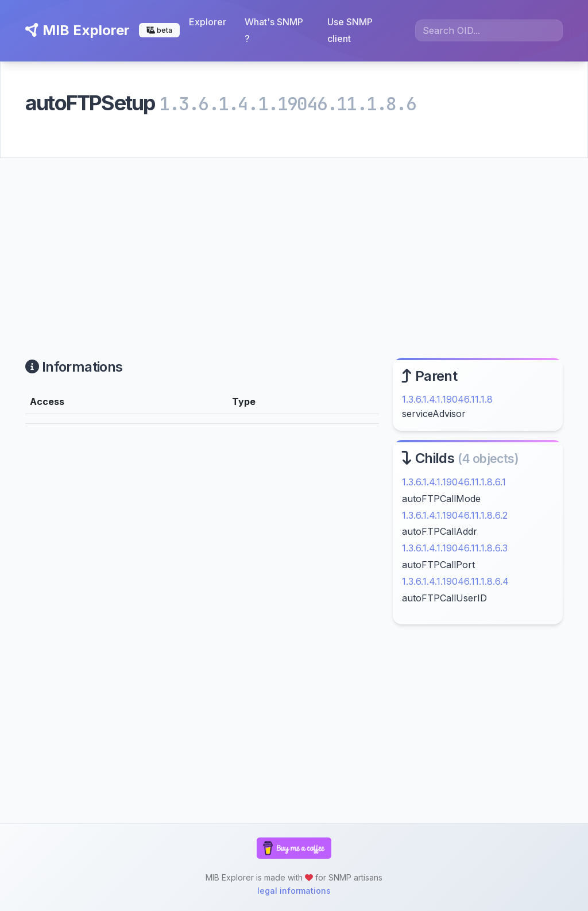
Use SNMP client (350, 30)
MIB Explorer (78, 30)
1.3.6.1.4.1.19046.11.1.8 (447, 399)
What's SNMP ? (274, 30)
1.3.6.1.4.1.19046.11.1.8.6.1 (454, 482)
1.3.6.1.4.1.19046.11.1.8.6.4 (455, 581)
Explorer (208, 22)
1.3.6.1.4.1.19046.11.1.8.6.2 (455, 515)
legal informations (294, 891)
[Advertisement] (294, 244)
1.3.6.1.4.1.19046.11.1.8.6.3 (455, 548)
